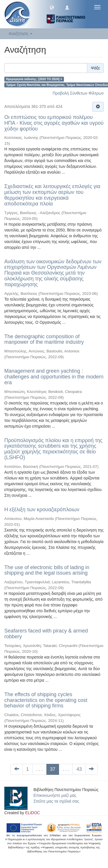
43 (79, 769)
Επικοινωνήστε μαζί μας (55, 795)
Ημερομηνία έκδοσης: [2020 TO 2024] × (34, 79)
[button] (52, 7)
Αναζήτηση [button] (20, 34)
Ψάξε (95, 68)
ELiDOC (32, 813)
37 (53, 769)
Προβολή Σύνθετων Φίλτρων (78, 93)
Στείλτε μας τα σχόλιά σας (56, 801)
